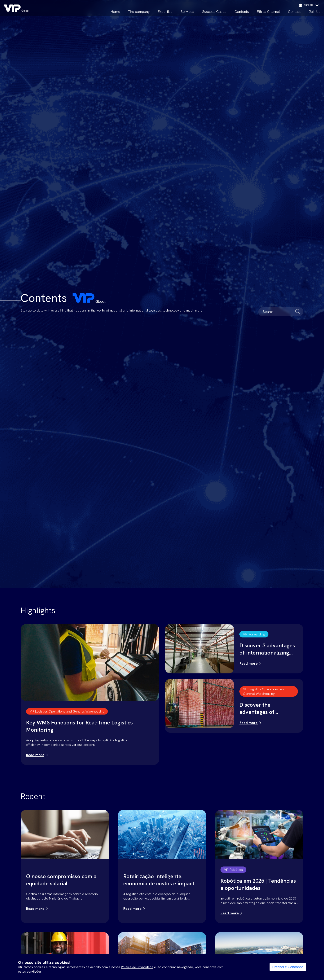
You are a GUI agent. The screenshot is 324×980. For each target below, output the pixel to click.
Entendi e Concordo (288, 967)
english (309, 5)
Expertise (165, 12)
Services (187, 12)
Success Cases (214, 12)
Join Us (315, 12)
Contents (242, 12)
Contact (294, 12)
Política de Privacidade (137, 967)
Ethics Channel (268, 12)
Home (115, 12)
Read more (35, 755)
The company (139, 12)
